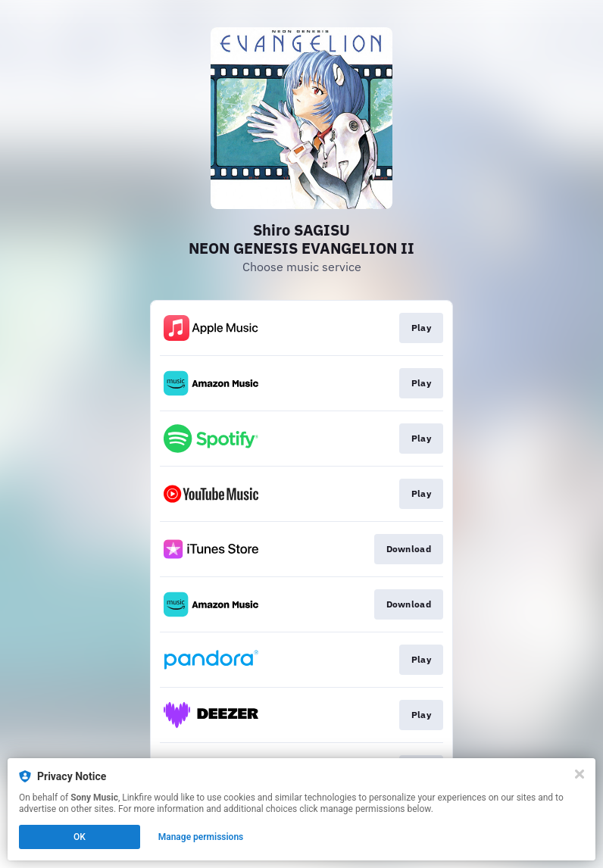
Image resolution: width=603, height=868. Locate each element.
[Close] (580, 774)
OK (80, 837)
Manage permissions (201, 837)
